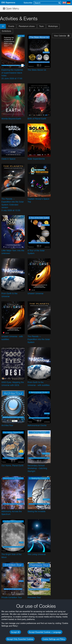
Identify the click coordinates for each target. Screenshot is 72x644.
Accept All (15, 632)
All (3, 26)
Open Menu (11, 9)
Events (11, 26)
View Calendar (62, 36)
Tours (41, 26)
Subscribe (28, 3)
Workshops (53, 26)
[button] (3, 26)
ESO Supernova (8, 3)
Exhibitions (7, 31)
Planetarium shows (27, 26)
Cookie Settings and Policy (54, 639)
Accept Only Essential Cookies (20, 639)
